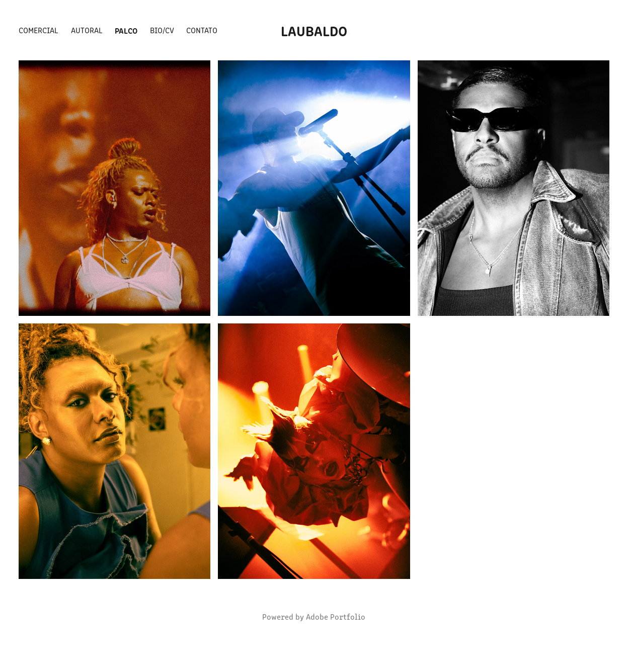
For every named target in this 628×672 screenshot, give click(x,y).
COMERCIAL (38, 30)
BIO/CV (162, 30)
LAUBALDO (314, 30)
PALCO (126, 30)
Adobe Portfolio (336, 616)
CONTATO (202, 30)
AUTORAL (87, 30)
